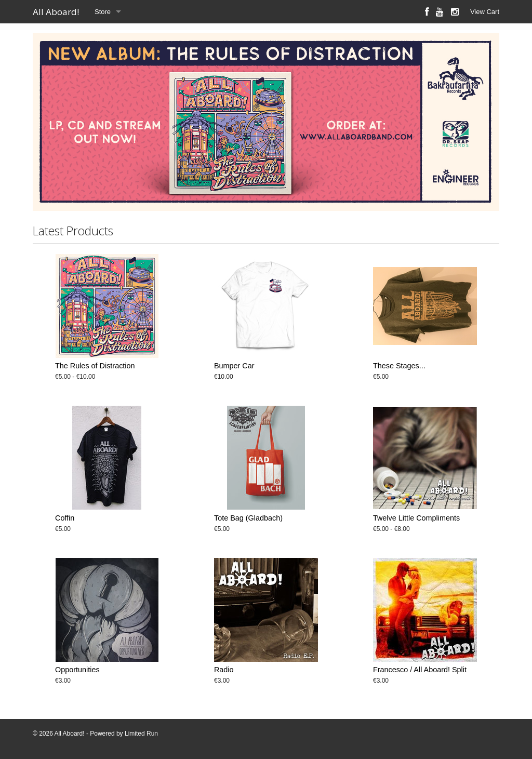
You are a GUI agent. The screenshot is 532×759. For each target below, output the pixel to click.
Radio (224, 670)
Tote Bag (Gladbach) (248, 518)
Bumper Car (234, 366)
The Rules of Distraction (95, 366)
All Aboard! (56, 12)
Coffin (65, 518)
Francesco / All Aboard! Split (420, 670)
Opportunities (77, 670)
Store (103, 12)
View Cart (485, 12)
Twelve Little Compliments (416, 518)
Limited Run (141, 734)
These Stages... (399, 366)
